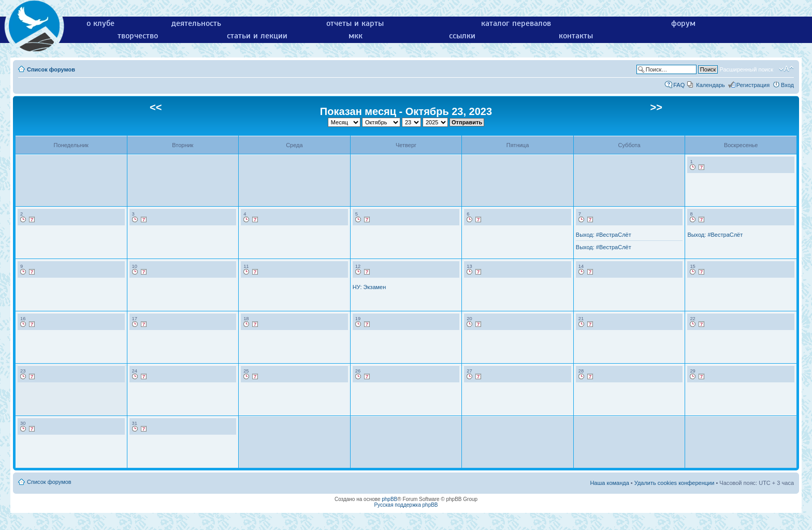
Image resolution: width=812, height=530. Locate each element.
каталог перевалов (516, 23)
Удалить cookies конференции (675, 483)
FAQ (679, 85)
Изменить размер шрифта (786, 69)
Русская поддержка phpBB (406, 505)
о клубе (100, 23)
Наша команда (609, 483)
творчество (138, 36)
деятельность (196, 23)
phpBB (389, 499)
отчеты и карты (355, 23)
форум (683, 23)
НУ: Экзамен (369, 287)
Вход (787, 85)
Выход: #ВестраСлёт (604, 235)
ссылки (462, 36)
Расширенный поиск (746, 69)
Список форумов (51, 69)
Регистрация (753, 85)
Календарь (711, 85)
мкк (356, 36)
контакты (576, 36)
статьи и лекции (257, 36)
